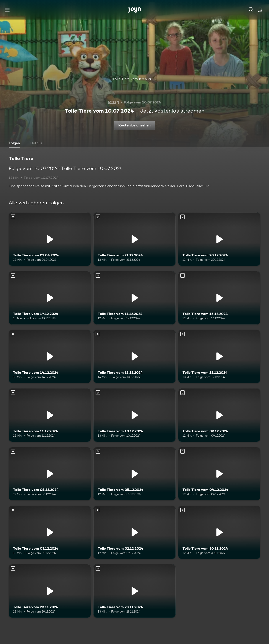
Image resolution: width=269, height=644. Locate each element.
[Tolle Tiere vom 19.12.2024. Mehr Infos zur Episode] (50, 298)
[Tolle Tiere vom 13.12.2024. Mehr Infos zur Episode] (134, 356)
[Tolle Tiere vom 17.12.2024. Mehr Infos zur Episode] (134, 298)
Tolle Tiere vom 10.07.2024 (134, 79)
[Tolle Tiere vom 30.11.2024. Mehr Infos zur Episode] (219, 532)
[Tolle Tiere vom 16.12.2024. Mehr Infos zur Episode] (219, 298)
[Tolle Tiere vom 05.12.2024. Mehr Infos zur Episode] (134, 474)
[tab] (15, 144)
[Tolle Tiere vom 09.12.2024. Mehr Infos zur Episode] (219, 415)
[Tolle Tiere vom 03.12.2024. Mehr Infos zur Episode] (50, 532)
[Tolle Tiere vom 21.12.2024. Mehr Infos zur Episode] (134, 239)
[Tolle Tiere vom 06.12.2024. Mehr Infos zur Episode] (50, 474)
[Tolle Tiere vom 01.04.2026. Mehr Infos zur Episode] (50, 239)
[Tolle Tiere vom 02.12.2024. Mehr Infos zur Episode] (134, 532)
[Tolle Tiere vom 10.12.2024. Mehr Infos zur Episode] (134, 415)
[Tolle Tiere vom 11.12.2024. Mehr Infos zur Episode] (50, 415)
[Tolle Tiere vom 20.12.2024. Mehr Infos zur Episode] (219, 239)
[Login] (260, 10)
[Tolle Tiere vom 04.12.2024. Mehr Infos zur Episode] (219, 474)
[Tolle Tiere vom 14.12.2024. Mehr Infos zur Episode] (50, 356)
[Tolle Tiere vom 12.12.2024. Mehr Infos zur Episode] (219, 356)
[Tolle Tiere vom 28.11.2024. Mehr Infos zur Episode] (134, 591)
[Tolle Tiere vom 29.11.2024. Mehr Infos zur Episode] (50, 591)
